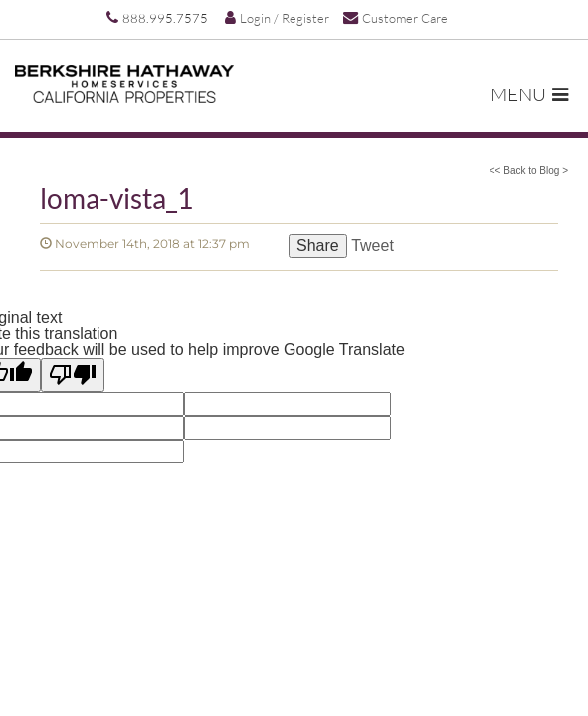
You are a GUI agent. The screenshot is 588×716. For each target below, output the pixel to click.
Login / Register (277, 18)
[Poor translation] (73, 375)
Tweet (373, 245)
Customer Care (395, 17)
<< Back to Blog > (529, 171)
